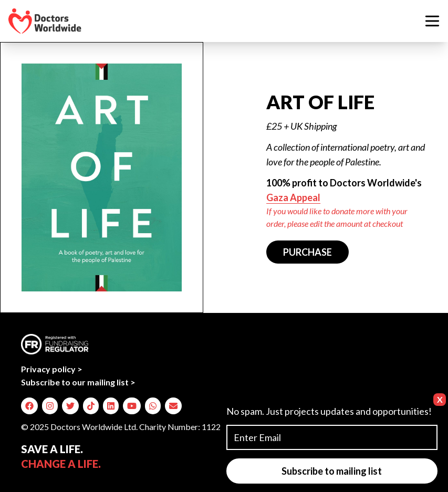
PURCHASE (308, 252)
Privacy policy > (52, 369)
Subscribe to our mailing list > (78, 382)
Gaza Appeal (293, 197)
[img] (29, 406)
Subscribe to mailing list (332, 471)
